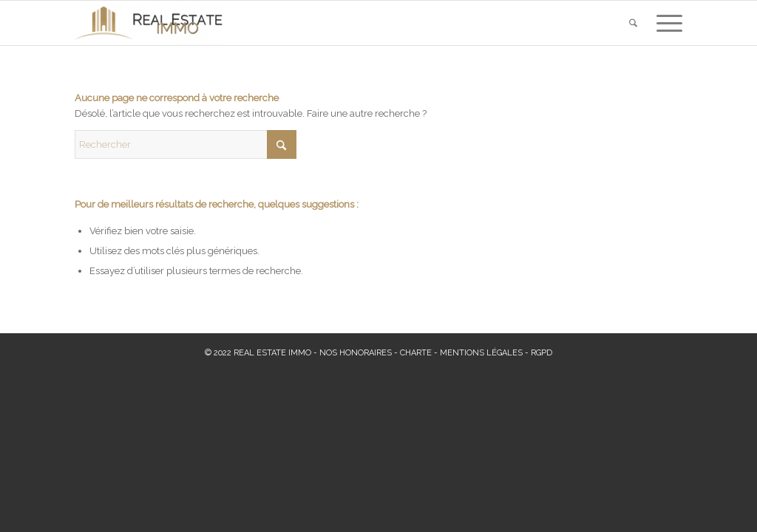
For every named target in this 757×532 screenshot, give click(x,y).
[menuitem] (633, 23)
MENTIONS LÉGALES (481, 353)
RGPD (542, 353)
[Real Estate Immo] (149, 23)
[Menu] (665, 23)
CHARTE (416, 353)
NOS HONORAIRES (356, 353)
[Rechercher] (633, 23)
